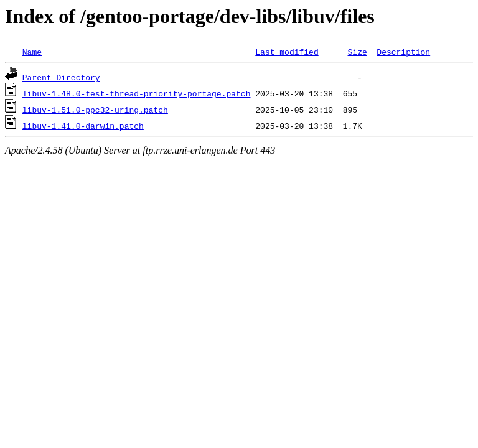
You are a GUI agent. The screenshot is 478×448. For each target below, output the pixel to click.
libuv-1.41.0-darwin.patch (83, 126)
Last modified (287, 52)
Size (357, 52)
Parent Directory (61, 77)
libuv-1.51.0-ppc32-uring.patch (95, 110)
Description (403, 52)
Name (32, 52)
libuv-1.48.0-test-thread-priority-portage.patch (137, 93)
